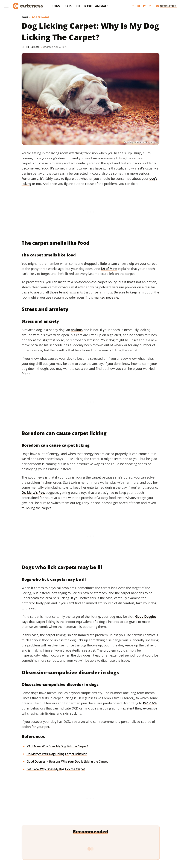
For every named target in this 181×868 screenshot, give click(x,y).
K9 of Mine (109, 269)
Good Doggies (146, 617)
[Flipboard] (144, 6)
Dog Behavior (41, 17)
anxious (77, 330)
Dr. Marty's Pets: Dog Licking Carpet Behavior (57, 754)
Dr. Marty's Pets (33, 493)
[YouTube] (139, 6)
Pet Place (150, 703)
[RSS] (150, 6)
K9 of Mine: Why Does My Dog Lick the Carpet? (57, 746)
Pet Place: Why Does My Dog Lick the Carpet (56, 769)
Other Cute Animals (92, 6)
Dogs (56, 6)
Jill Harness (33, 47)
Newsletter (166, 6)
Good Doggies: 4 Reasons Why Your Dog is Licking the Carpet (67, 762)
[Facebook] (133, 6)
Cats (68, 6)
